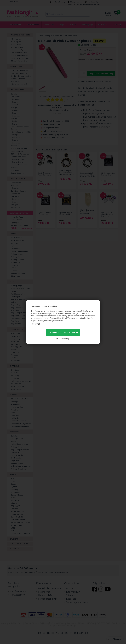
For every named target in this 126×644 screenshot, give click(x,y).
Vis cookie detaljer (63, 339)
